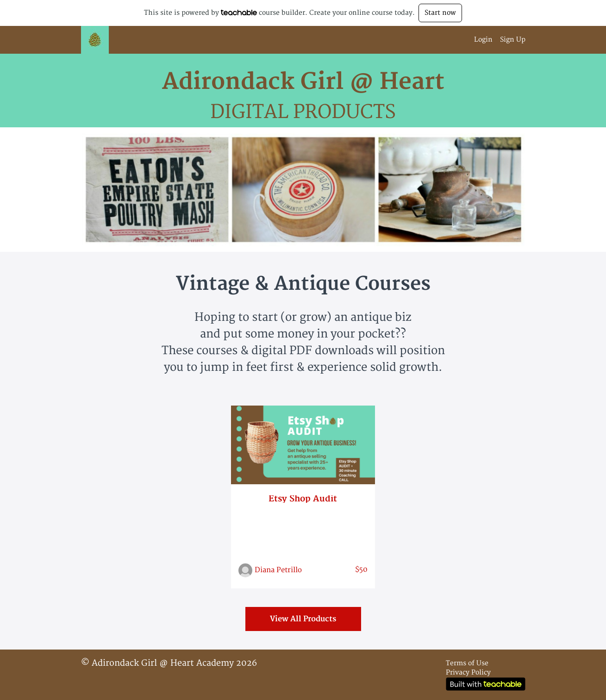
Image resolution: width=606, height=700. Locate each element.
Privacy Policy (468, 672)
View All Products (303, 619)
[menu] (496, 40)
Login (483, 40)
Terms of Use (467, 663)
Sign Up (513, 40)
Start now (440, 13)
